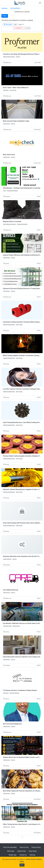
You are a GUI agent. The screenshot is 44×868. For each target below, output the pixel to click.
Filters (5, 16)
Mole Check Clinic (9, 155)
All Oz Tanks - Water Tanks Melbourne (16, 88)
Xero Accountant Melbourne (12, 724)
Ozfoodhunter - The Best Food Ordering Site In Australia (22, 188)
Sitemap (32, 855)
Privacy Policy (36, 847)
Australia (4, 8)
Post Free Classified (10, 847)
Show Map (8, 24)
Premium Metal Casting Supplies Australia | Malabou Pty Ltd (23, 456)
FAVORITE (18, 28)
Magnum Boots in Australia (12, 221)
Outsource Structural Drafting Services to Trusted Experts (22, 288)
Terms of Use (24, 847)
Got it (22, 865)
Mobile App (13, 855)
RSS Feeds (11, 851)
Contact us (23, 855)
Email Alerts (33, 851)
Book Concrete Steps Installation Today (16, 121)
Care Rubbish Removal (10, 590)
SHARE (27, 28)
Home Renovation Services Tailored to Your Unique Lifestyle (23, 657)
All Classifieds (15, 8)
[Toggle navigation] (40, 3)
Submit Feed (21, 851)
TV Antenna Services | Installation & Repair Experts (20, 690)
